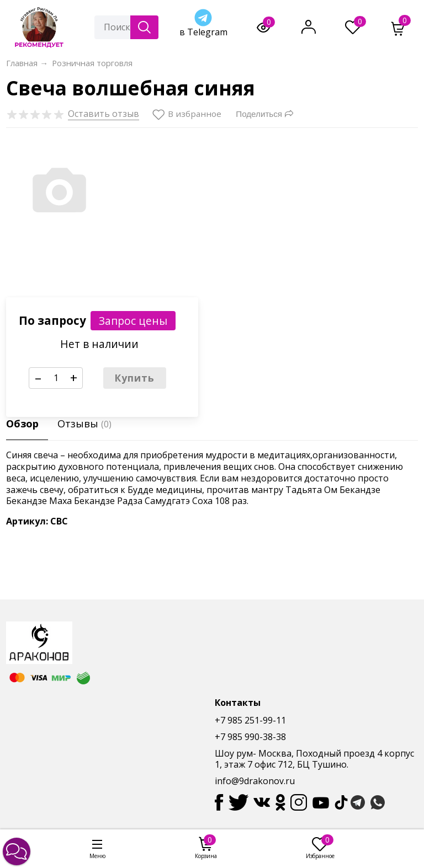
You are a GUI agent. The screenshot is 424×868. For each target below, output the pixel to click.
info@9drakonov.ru (255, 781)
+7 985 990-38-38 (250, 737)
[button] (17, 851)
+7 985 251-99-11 (250, 720)
